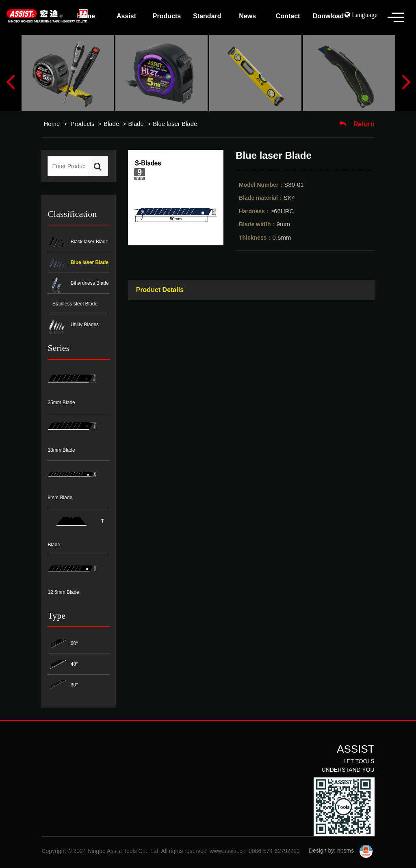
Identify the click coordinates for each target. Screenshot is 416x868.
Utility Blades (73, 325)
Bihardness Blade (78, 284)
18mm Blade (72, 433)
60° (63, 644)
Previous (10, 81)
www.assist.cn (227, 851)
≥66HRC (266, 211)
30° (63, 685)
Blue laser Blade (175, 124)
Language (364, 15)
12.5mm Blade (72, 575)
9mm (264, 224)
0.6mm (265, 237)
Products (83, 124)
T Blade (76, 528)
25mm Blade (72, 386)
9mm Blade (72, 481)
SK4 (267, 198)
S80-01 (271, 185)
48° (63, 665)
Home (52, 124)
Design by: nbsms (331, 851)
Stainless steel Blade (74, 304)
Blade (111, 124)
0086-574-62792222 (274, 851)
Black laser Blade (78, 242)
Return (357, 124)
